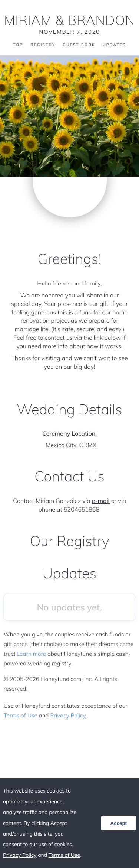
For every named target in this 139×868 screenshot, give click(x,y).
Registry (43, 45)
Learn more (31, 654)
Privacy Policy (68, 715)
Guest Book (79, 45)
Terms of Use (21, 715)
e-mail (101, 501)
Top (18, 45)
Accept (119, 823)
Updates (114, 45)
